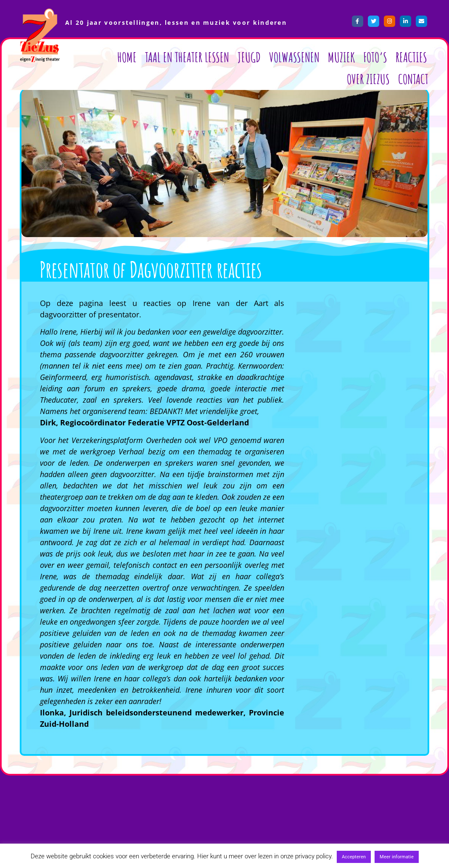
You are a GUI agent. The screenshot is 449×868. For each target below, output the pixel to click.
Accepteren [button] (354, 857)
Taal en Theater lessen (187, 57)
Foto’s (375, 57)
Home (127, 57)
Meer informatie (397, 857)
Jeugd (249, 57)
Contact (413, 79)
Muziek (341, 57)
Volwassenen (294, 57)
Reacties (411, 57)
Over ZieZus (368, 79)
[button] (356, 287)
